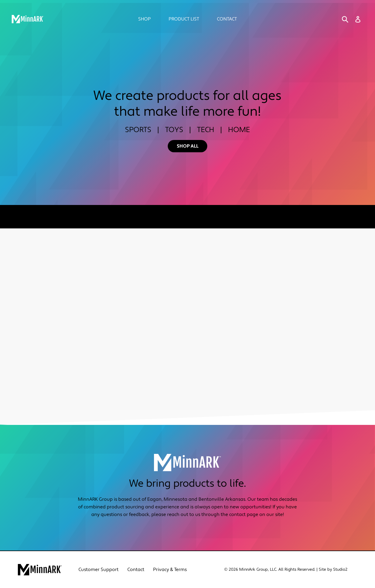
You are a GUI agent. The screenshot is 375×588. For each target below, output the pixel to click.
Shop (144, 19)
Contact (227, 19)
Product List (184, 19)
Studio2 (340, 570)
